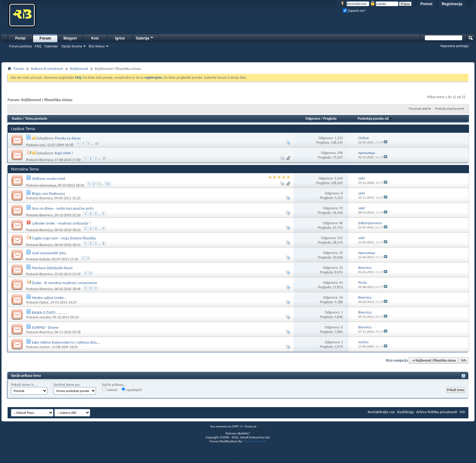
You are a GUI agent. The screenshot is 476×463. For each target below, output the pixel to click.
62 (97, 144)
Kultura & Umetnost (47, 69)
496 (340, 153)
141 (340, 238)
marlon (44, 347)
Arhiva (421, 412)
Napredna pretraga (454, 46)
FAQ (38, 46)
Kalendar (51, 46)
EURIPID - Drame (45, 327)
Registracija (452, 4)
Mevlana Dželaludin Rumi (52, 268)
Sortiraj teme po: (67, 384)
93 (341, 208)
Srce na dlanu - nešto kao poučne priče (63, 208)
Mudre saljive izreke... (49, 298)
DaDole (45, 259)
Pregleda (330, 118)
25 (104, 158)
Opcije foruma (72, 46)
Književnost (79, 69)
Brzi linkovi (97, 46)
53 (108, 184)
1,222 (339, 138)
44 (341, 283)
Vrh (464, 360)
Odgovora (313, 118)
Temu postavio (36, 118)
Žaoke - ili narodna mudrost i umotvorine (65, 283)
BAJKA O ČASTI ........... (50, 312)
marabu (45, 317)
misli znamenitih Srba (49, 253)
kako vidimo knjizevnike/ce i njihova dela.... (66, 342)
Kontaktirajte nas (381, 412)
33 (341, 253)
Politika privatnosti (442, 412)
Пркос (44, 302)
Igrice (120, 38)
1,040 (339, 178)
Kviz (95, 38)
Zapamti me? (354, 11)
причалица (48, 185)
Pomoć (427, 4)
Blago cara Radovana (48, 193)
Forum (45, 38)
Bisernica (46, 160)
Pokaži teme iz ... (24, 384)
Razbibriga (406, 412)
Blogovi (70, 38)
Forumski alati (418, 109)
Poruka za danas (68, 138)
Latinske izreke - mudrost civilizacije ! (61, 223)
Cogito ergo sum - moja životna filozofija (64, 238)
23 (341, 268)
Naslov (17, 118)
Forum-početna (20, 46)
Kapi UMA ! (64, 153)
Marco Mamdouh (254, 441)
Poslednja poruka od (375, 118)
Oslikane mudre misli (49, 178)
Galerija (145, 38)
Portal (20, 38)
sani (42, 145)
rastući (110, 389)
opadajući (132, 389)
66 (341, 223)
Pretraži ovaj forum (448, 109)
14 (341, 297)
